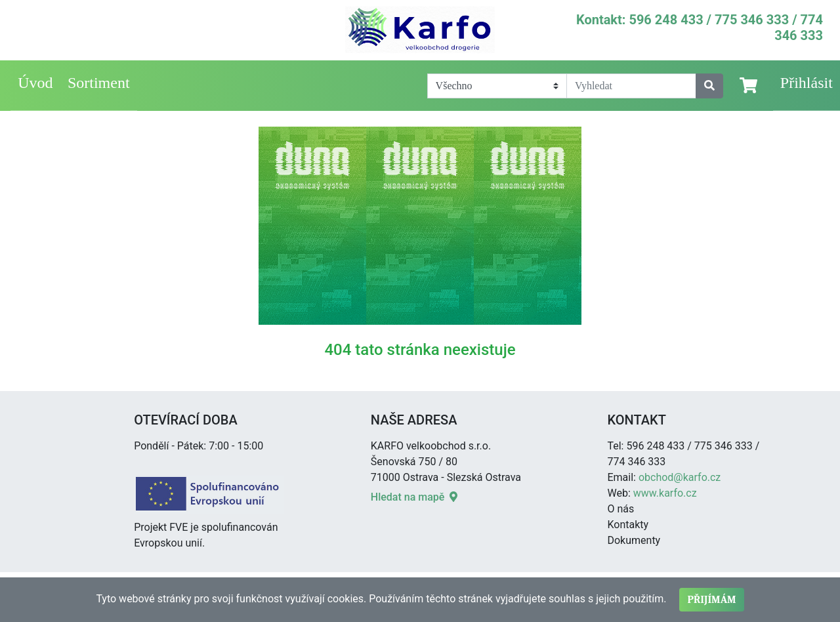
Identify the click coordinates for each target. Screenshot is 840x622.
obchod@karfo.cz (680, 477)
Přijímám (711, 600)
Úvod (35, 83)
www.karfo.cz (665, 493)
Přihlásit (807, 83)
